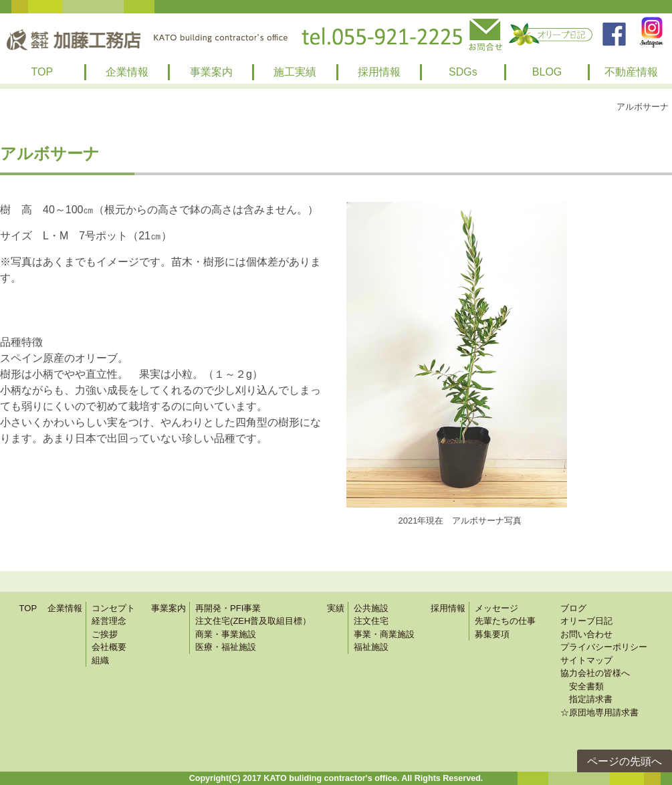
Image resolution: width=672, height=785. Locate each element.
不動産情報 (631, 72)
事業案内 (211, 72)
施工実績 (295, 72)
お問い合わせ (586, 634)
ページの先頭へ (625, 761)
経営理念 (109, 621)
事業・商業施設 (384, 634)
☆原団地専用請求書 (599, 712)
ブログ (573, 608)
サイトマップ (586, 660)
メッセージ (496, 608)
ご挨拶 (105, 634)
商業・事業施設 (226, 634)
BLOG (547, 72)
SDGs (463, 72)
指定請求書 (586, 699)
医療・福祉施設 (226, 647)
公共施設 (371, 608)
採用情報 (379, 72)
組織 (100, 660)
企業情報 (127, 72)
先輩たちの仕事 (505, 621)
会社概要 (109, 647)
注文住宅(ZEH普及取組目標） (253, 621)
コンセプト (113, 608)
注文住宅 (371, 621)
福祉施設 (371, 647)
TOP (42, 72)
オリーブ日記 (586, 621)
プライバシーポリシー (604, 647)
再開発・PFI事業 (228, 608)
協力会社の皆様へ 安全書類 (595, 680)
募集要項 (492, 634)
